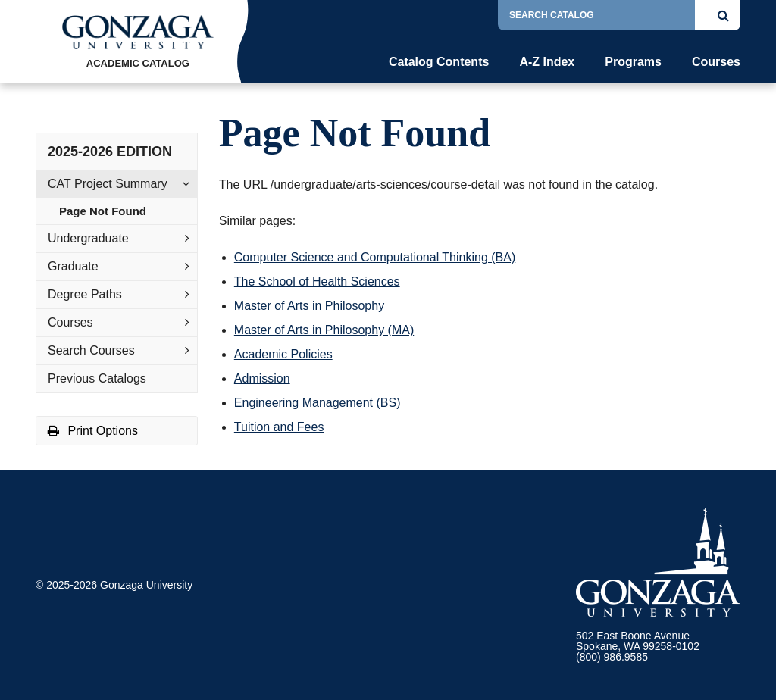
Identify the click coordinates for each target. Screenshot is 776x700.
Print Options (93, 431)
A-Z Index (547, 62)
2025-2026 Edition (110, 152)
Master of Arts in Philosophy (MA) (324, 330)
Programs (633, 62)
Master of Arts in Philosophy (309, 306)
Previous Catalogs (97, 378)
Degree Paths (85, 294)
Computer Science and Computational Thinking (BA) (375, 257)
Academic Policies (283, 354)
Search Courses (91, 350)
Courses (716, 62)
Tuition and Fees (279, 427)
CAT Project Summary (108, 184)
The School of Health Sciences (317, 281)
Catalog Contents (439, 62)
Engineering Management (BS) (318, 403)
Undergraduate (88, 238)
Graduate (73, 266)
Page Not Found (103, 211)
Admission (262, 378)
